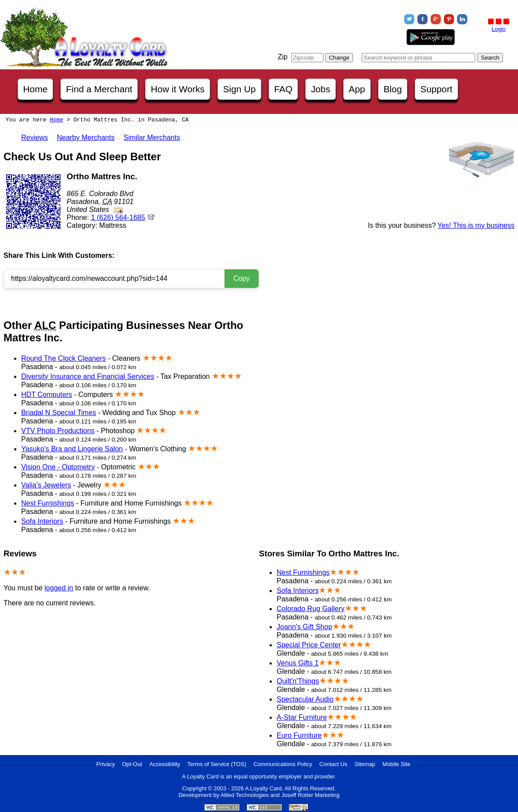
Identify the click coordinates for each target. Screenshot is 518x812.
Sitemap (365, 764)
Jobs (321, 89)
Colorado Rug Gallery (311, 609)
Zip (282, 57)
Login (498, 29)
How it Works (178, 89)
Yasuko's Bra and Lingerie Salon (72, 449)
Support (437, 89)
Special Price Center (309, 645)
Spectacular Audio (305, 699)
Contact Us (333, 764)
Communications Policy (283, 764)
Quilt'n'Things (298, 681)
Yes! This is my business (476, 225)
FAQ (283, 89)
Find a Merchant (99, 89)
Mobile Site (396, 764)
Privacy (105, 764)
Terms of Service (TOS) (217, 764)
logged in (59, 588)
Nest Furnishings (48, 503)
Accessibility (165, 764)
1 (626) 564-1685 (118, 217)
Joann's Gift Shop (304, 627)
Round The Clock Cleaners (64, 358)
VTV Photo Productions (58, 431)
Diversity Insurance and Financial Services (88, 376)
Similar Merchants (152, 138)
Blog (393, 89)
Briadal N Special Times (59, 413)
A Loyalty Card (263, 788)
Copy (242, 278)
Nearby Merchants (86, 138)
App (357, 89)
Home (35, 89)
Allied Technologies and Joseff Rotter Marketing (280, 795)
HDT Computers (47, 395)
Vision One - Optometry (58, 467)
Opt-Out (132, 764)
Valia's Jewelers (46, 485)
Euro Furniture (299, 735)
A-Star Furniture (302, 717)
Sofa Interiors (42, 521)
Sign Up (240, 89)
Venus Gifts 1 (298, 663)
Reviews (34, 138)
